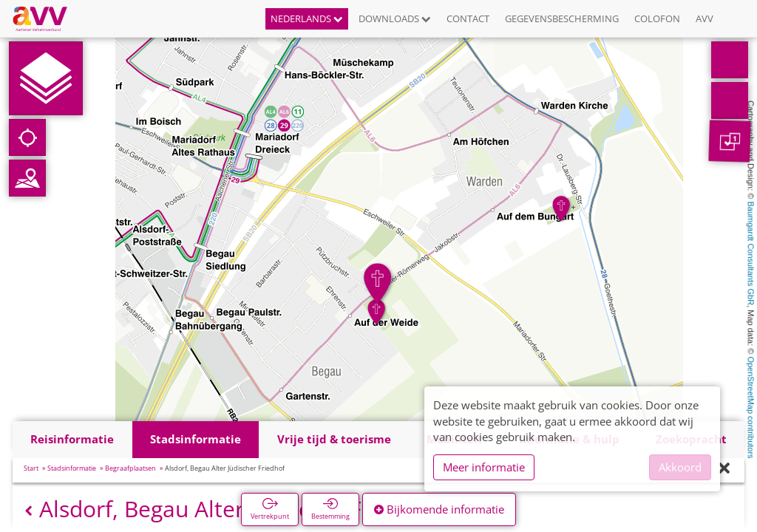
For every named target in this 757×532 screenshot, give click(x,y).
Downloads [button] (395, 18)
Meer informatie (484, 467)
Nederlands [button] (307, 18)
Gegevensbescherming (562, 18)
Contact (468, 18)
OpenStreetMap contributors (751, 407)
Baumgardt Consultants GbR (751, 254)
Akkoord (680, 467)
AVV (705, 18)
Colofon (657, 18)
